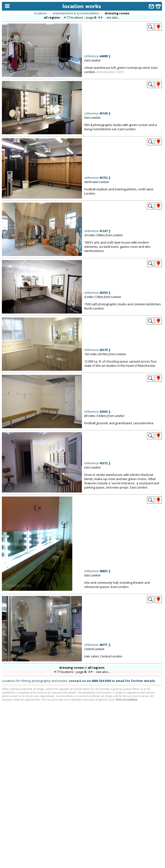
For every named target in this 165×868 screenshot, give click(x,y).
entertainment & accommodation (76, 13)
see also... (113, 18)
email (120, 681)
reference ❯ (98, 56)
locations (41, 13)
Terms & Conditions (127, 699)
